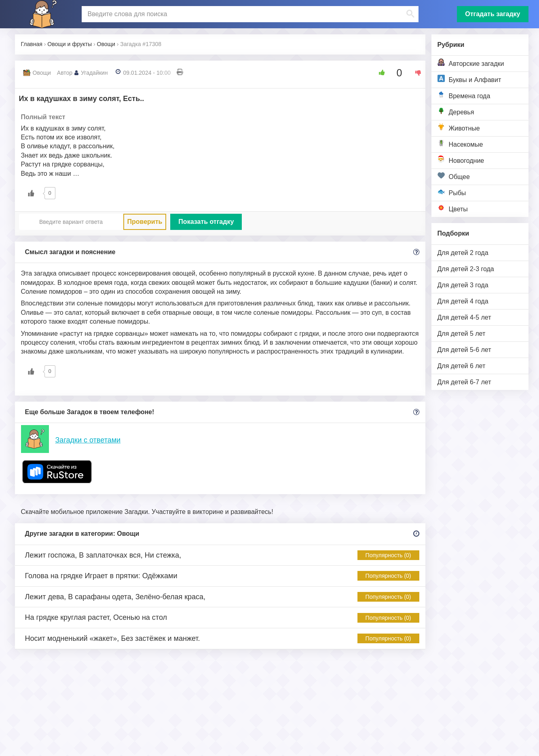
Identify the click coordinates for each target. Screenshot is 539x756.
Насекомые (460, 144)
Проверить (145, 222)
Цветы (453, 208)
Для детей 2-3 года (466, 269)
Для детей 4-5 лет (464, 317)
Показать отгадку (206, 222)
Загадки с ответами (88, 440)
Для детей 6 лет (462, 366)
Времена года (464, 95)
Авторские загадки (471, 63)
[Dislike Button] (415, 73)
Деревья (456, 111)
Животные (459, 127)
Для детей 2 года (463, 253)
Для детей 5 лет (462, 334)
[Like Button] (379, 73)
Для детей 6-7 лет (464, 382)
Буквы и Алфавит (469, 79)
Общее (454, 176)
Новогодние (461, 160)
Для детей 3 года (463, 285)
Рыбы (452, 192)
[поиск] (249, 14)
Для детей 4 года (463, 301)
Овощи (42, 73)
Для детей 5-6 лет (464, 350)
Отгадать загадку (492, 14)
